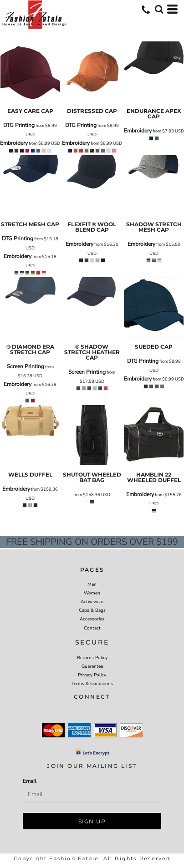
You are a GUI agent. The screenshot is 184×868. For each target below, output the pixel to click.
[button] (159, 9)
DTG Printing (19, 125)
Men (92, 584)
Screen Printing (26, 366)
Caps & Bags (92, 610)
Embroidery (14, 143)
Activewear (92, 602)
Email (30, 781)
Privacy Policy (92, 675)
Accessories (92, 619)
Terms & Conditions (92, 684)
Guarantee (92, 666)
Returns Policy (92, 658)
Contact (92, 628)
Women (92, 593)
